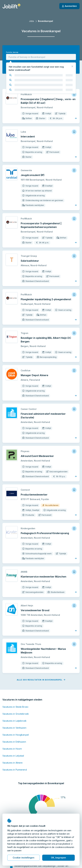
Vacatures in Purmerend (15, 770)
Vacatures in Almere (12, 763)
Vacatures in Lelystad (13, 756)
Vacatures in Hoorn (12, 749)
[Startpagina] (11, 6)
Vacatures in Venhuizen (14, 728)
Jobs (32, 21)
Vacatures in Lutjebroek (14, 721)
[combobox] (41, 57)
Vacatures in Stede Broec (15, 707)
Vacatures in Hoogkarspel (16, 735)
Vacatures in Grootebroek (16, 714)
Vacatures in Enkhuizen (14, 742)
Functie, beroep (12, 52)
